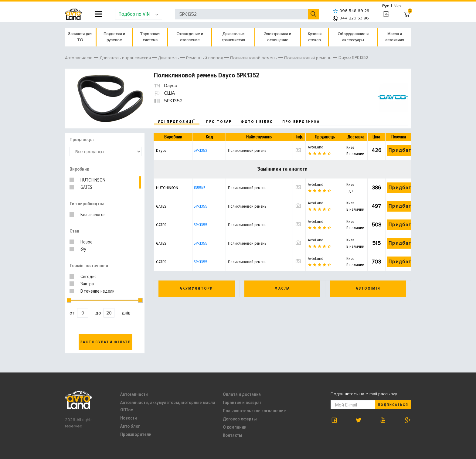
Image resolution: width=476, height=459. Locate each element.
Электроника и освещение (278, 37)
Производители (136, 434)
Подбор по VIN (139, 14)
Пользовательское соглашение (254, 411)
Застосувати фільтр (106, 342)
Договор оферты (240, 419)
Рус (386, 6)
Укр (398, 6)
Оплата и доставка (242, 394)
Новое (87, 242)
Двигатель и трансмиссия (233, 37)
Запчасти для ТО (80, 37)
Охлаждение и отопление (190, 37)
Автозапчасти (134, 394)
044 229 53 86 (351, 18)
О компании (235, 427)
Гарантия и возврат (242, 403)
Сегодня (88, 277)
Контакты (233, 435)
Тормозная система (150, 37)
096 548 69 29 (351, 11)
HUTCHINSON (93, 180)
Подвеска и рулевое (114, 37)
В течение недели (97, 291)
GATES (86, 187)
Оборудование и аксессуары (353, 37)
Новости (129, 418)
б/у (83, 249)
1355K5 (200, 188)
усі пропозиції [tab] (177, 122)
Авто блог (130, 426)
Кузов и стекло (315, 37)
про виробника (301, 122)
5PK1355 (201, 206)
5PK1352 (201, 150)
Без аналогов (93, 215)
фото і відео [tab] (257, 122)
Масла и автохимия (395, 37)
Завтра (87, 284)
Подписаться (393, 405)
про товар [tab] (219, 122)
